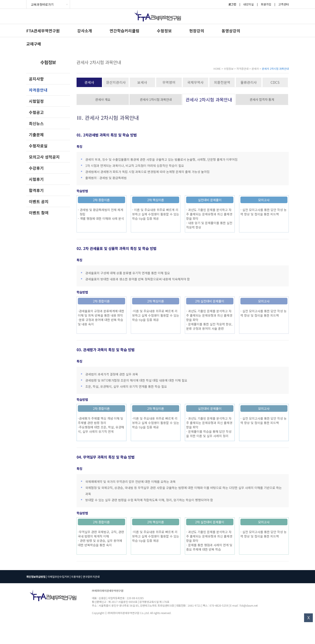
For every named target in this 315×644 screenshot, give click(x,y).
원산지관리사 (116, 82)
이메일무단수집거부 (58, 577)
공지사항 (36, 79)
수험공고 (36, 112)
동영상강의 (231, 31)
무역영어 (169, 82)
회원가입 (266, 4)
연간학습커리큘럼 (124, 31)
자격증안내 (38, 90)
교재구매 (34, 44)
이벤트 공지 (39, 201)
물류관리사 (249, 82)
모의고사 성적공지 (44, 157)
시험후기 (36, 179)
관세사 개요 (103, 99)
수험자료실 (38, 146)
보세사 (142, 82)
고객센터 (283, 4)
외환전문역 (222, 82)
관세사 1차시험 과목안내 (156, 99)
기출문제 (36, 134)
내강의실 (248, 4)
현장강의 (197, 31)
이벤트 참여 (39, 213)
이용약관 (76, 577)
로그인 (232, 4)
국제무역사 (195, 82)
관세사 (89, 82)
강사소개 (85, 31)
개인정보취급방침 (36, 577)
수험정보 (164, 31)
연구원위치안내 (91, 577)
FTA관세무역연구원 (43, 31)
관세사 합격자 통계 (262, 99)
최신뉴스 (36, 123)
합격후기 (36, 190)
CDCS (275, 82)
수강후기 (36, 168)
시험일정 (36, 101)
